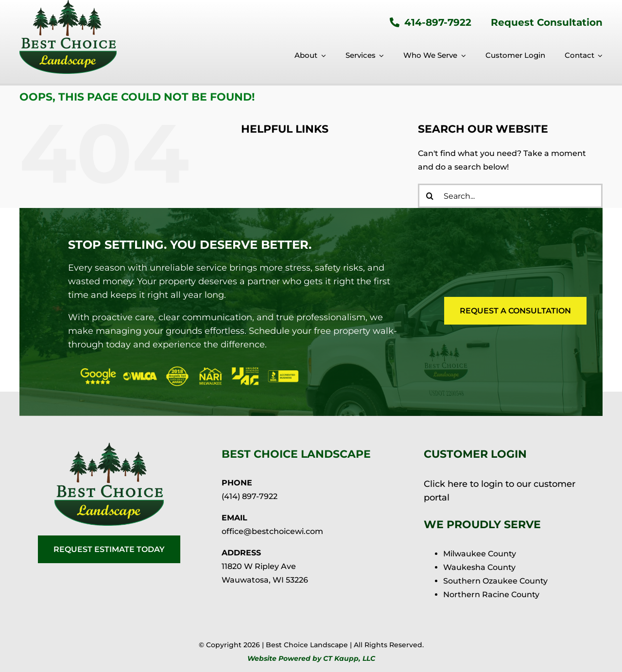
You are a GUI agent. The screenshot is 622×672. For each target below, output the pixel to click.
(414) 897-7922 (250, 496)
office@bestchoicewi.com (272, 531)
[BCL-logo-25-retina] (109, 446)
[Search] (430, 196)
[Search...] (510, 196)
